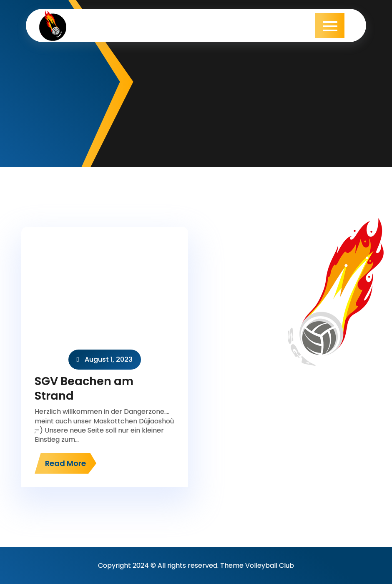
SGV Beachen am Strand (84, 388)
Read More (65, 463)
